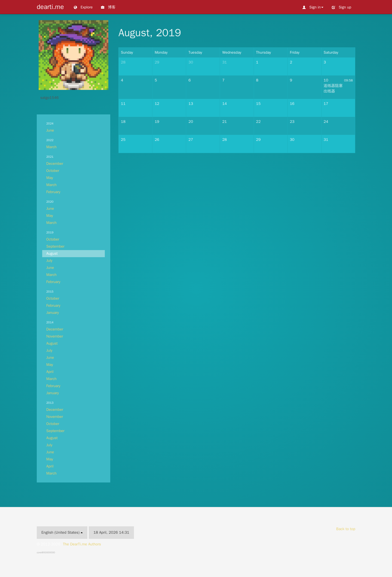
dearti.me (50, 7)
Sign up (341, 7)
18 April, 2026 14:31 (111, 532)
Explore (83, 7)
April (50, 372)
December (55, 164)
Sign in (313, 7)
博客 (108, 7)
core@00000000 (46, 552)
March (51, 147)
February (53, 192)
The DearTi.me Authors (82, 544)
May (50, 178)
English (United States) (62, 532)
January (53, 313)
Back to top (346, 529)
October (53, 171)
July (49, 261)
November (55, 336)
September (55, 246)
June (50, 130)
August (52, 253)
